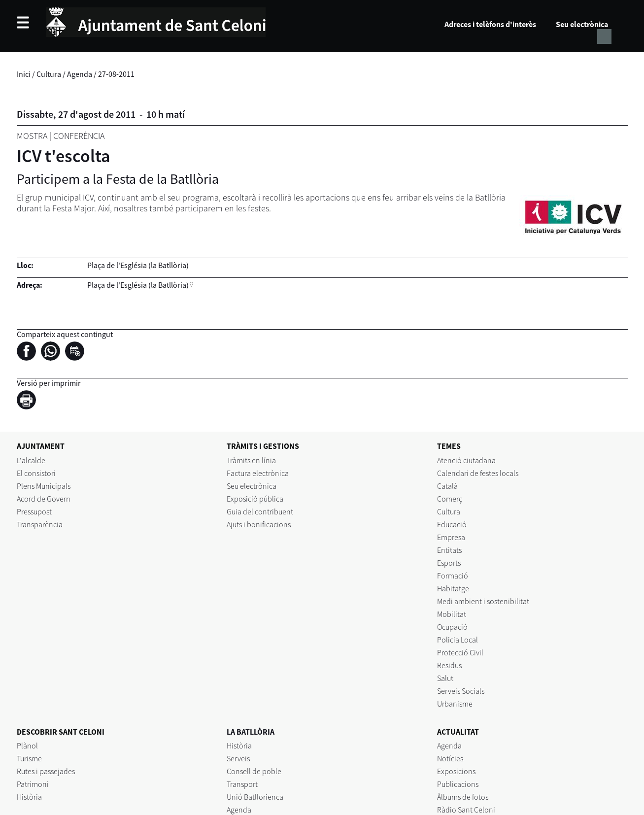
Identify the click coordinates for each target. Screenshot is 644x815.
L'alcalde (31, 460)
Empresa (451, 537)
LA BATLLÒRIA (251, 732)
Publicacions (458, 784)
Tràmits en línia (251, 460)
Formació (453, 576)
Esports (449, 563)
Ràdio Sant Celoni (466, 810)
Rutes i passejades (46, 771)
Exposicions (456, 771)
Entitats (449, 550)
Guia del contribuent (260, 511)
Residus (449, 665)
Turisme (29, 758)
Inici (24, 74)
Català (447, 486)
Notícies (450, 758)
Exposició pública (255, 499)
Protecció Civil (460, 652)
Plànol (27, 746)
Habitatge (453, 588)
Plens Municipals (44, 486)
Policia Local (458, 640)
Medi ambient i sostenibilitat (483, 601)
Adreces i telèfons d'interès (490, 24)
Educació (452, 524)
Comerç (450, 499)
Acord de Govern (44, 499)
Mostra (32, 136)
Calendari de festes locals (478, 473)
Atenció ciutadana (466, 460)
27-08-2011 (116, 74)
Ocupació (452, 627)
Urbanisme (455, 704)
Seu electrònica (582, 24)
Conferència (79, 136)
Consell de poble (254, 771)
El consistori (36, 473)
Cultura (49, 74)
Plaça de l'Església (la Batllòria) (138, 285)
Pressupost (34, 511)
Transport (242, 784)
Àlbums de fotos (463, 797)
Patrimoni (33, 784)
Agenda (80, 74)
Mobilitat (452, 614)
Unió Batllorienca (255, 797)
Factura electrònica (258, 473)
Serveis (238, 758)
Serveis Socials (461, 691)
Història (29, 797)
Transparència (40, 524)
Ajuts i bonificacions (259, 524)
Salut (445, 678)
